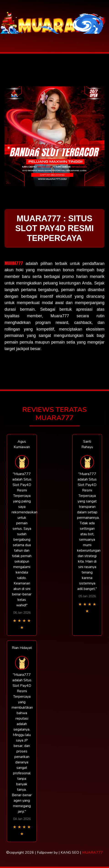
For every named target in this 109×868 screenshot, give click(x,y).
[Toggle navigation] (4, 37)
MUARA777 (14, 263)
